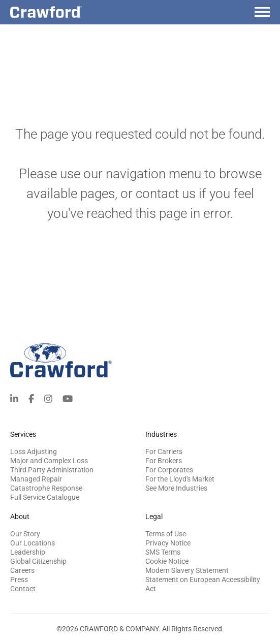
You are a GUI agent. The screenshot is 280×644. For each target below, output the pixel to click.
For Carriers (164, 452)
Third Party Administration (52, 470)
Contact (23, 589)
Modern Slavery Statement (187, 570)
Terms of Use (166, 534)
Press (19, 579)
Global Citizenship (38, 561)
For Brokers (164, 461)
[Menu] (262, 13)
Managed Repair (36, 479)
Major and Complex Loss (49, 461)
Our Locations (33, 543)
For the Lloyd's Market (180, 479)
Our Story (25, 534)
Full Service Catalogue (45, 497)
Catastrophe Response (46, 488)
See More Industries (176, 488)
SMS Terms (163, 552)
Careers (22, 570)
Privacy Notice (168, 543)
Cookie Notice (167, 561)
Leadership (28, 552)
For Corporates (169, 470)
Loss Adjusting (34, 452)
